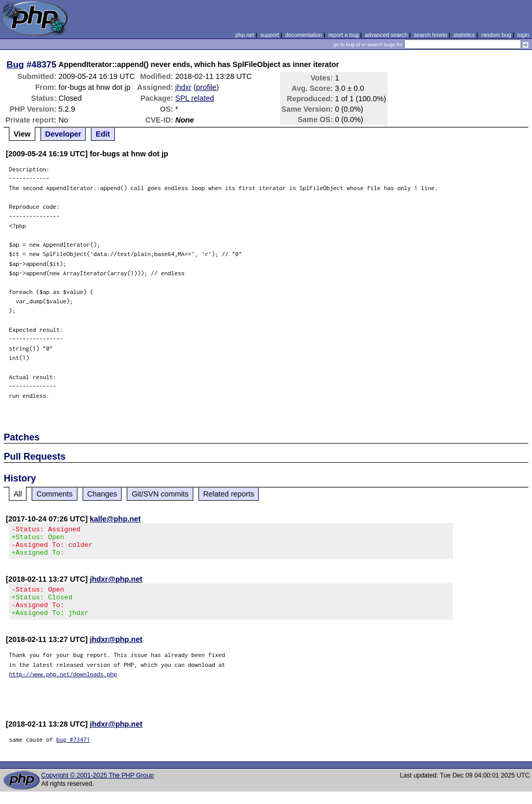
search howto (430, 35)
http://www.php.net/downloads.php (63, 686)
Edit (103, 134)
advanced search (386, 35)
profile (206, 87)
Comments (55, 494)
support (270, 35)
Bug (16, 64)
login (523, 35)
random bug (496, 35)
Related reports (229, 494)
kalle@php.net (115, 519)
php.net (245, 35)
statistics (464, 35)
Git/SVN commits (160, 494)
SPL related (195, 98)
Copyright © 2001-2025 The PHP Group (97, 788)
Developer (63, 134)
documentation (304, 35)
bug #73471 (73, 752)
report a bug (343, 35)
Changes (102, 494)
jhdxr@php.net (116, 585)
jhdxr (183, 87)
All (18, 494)
